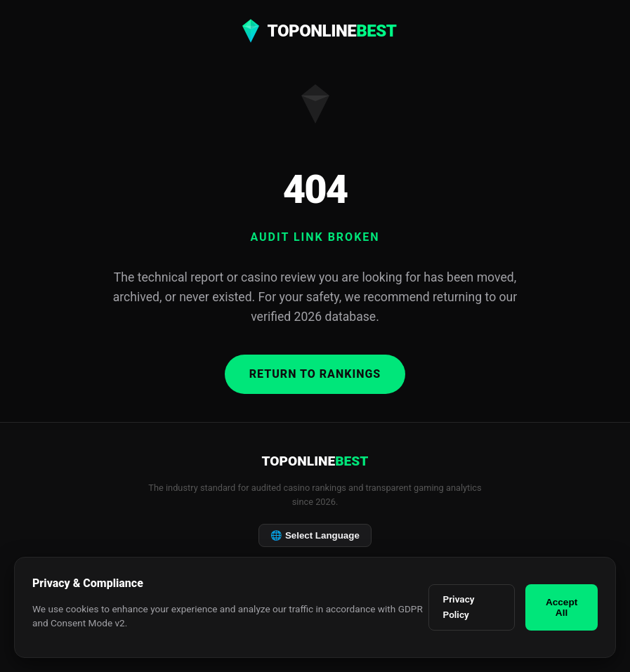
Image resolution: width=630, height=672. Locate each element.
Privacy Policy (459, 607)
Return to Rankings (315, 374)
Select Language (315, 535)
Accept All (562, 607)
